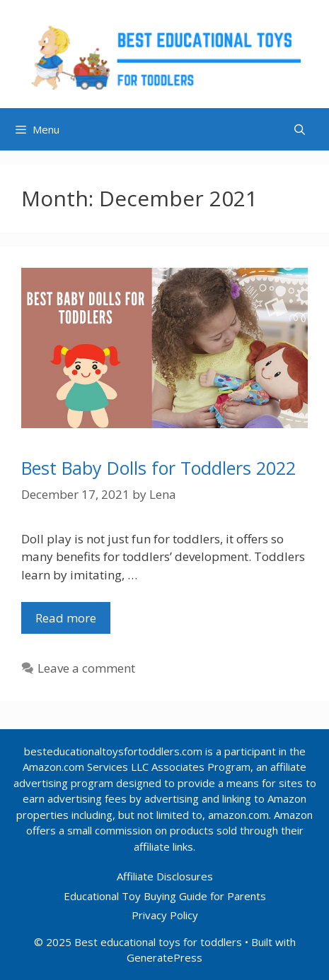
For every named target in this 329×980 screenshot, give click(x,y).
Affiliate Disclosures (165, 876)
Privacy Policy (165, 915)
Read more (73, 621)
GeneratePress (164, 957)
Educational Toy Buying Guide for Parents (165, 896)
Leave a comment (86, 668)
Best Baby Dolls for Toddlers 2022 (158, 468)
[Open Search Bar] (300, 129)
